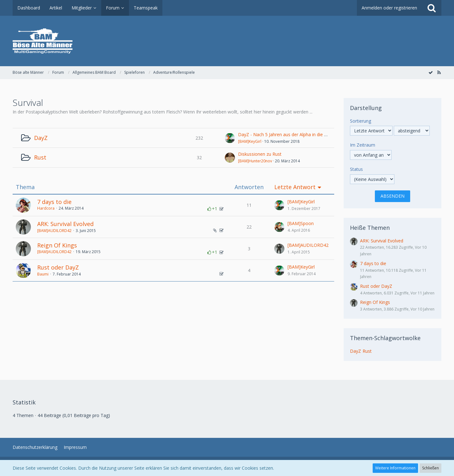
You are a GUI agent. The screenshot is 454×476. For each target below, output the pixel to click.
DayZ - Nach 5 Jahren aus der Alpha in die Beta (286, 134)
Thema (25, 187)
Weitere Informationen (395, 468)
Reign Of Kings (57, 245)
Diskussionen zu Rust (260, 154)
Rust (40, 157)
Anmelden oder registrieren (389, 8)
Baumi (43, 274)
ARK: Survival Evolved (65, 224)
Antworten (249, 187)
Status (356, 169)
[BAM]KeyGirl (250, 141)
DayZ (41, 138)
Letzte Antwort (295, 187)
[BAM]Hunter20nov (255, 161)
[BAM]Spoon (301, 223)
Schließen (431, 468)
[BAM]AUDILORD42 (54, 231)
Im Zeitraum (363, 145)
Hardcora (46, 208)
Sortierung (361, 121)
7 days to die (54, 202)
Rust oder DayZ (58, 267)
